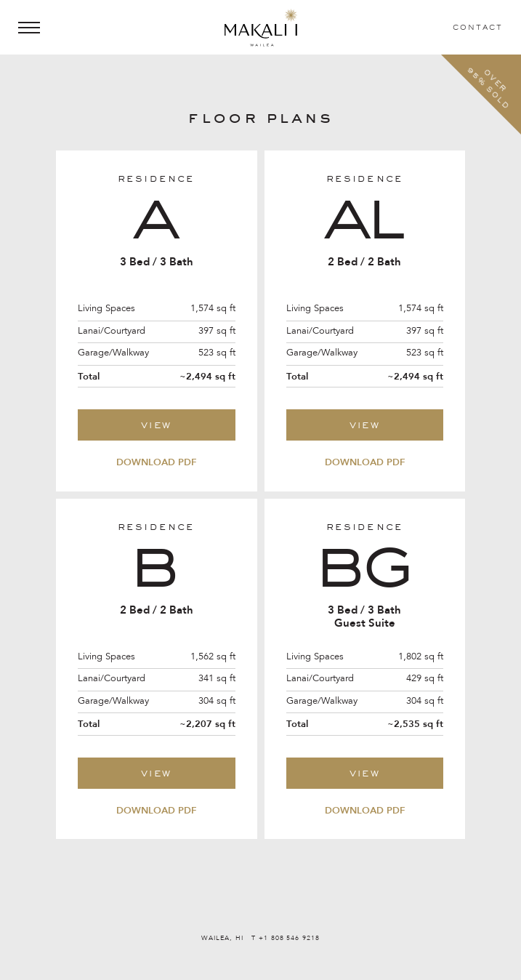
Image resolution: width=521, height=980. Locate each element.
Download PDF (156, 462)
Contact (478, 27)
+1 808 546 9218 (289, 938)
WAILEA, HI (223, 938)
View (156, 425)
